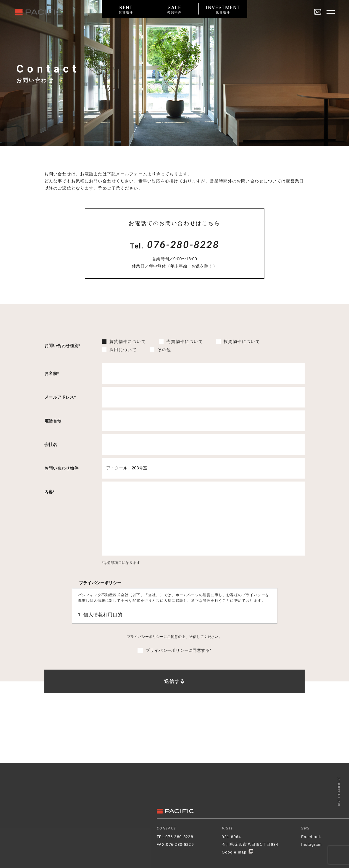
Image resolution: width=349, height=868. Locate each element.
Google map (238, 852)
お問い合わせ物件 (61, 468)
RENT (126, 9)
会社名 (51, 445)
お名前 (52, 373)
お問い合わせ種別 (62, 346)
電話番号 (53, 421)
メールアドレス (60, 397)
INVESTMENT (223, 9)
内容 (50, 492)
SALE (174, 9)
